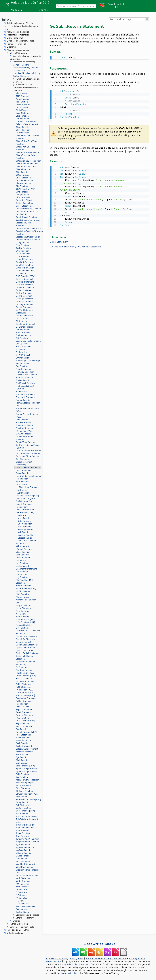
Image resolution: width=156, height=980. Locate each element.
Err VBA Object (23, 355)
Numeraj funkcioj (24, 625)
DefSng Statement (24, 304)
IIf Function (21, 484)
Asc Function (22, 102)
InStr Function (22, 493)
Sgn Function (22, 757)
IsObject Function (24, 538)
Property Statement (25, 681)
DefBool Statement (25, 282)
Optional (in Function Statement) (26, 663)
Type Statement (23, 844)
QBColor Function (24, 693)
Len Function (22, 563)
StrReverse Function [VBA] (28, 799)
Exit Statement (23, 363)
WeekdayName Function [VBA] (27, 871)
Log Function (22, 577)
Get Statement (23, 459)
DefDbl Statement (24, 290)
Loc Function (22, 572)
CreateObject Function (26, 217)
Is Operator (21, 515)
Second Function (24, 740)
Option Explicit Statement (28, 653)
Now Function (22, 617)
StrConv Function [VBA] (27, 794)
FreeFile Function (24, 422)
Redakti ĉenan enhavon (26, 906)
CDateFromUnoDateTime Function (28, 137)
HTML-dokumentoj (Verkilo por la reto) (21, 27)
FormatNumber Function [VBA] (27, 410)
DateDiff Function (24, 262)
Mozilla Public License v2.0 (77, 964)
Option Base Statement (27, 645)
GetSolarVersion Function (28, 453)
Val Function (22, 859)
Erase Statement (23, 347)
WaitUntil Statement (25, 864)
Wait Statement (23, 861)
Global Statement (24, 462)
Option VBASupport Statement (25, 657)
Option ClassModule (25, 648)
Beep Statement (23, 113)
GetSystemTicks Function (28, 456)
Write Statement (24, 881)
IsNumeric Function (25, 535)
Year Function (22, 887)
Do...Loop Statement (25, 324)
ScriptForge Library (25, 918)
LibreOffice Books (99, 944)
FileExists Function (25, 377)
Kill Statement (22, 546)
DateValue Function (25, 271)
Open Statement (23, 642)
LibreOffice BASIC (18, 53)
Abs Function (22, 93)
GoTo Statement (23, 470)
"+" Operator (22, 895)
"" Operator (21, 901)
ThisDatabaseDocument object (27, 821)
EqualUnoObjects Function (28, 341)
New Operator (22, 611)
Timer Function (23, 833)
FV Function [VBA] (24, 431)
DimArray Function (25, 316)
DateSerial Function (25, 268)
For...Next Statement (26, 394)
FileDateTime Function (26, 375)
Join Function (22, 543)
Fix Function (21, 392)
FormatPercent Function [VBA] (27, 415)
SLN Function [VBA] (25, 766)
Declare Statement (24, 279)
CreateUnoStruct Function (28, 237)
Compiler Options (21, 65)
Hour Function (22, 482)
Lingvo (42, 10)
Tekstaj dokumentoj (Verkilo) (20, 23)
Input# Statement (24, 504)
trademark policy (69, 973)
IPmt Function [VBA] (25, 510)
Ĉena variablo (22, 909)
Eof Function (22, 338)
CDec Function (23, 175)
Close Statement (24, 197)
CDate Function (23, 169)
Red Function (22, 704)
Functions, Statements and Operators (27, 80)
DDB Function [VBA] (25, 276)
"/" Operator (21, 898)
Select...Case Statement (27, 124)
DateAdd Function (24, 259)
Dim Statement (23, 318)
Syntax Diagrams (21, 76)
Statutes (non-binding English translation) (106, 958)
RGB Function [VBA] (25, 721)
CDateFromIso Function (27, 164)
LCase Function (23, 552)
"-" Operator (22, 890)
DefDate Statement (25, 287)
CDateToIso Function (26, 166)
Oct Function (22, 628)
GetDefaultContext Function (25, 438)
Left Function (22, 560)
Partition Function (24, 670)
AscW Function (23, 105)
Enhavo (6, 19)
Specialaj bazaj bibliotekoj (28, 915)
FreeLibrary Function (25, 425)
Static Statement (24, 785)
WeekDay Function (25, 867)
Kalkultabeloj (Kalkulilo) (18, 32)
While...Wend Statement (27, 875)
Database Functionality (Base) (21, 41)
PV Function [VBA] (25, 690)
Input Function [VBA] (26, 498)
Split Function (22, 774)
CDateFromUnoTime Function (25, 148)
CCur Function (23, 133)
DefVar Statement (24, 310)
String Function (23, 802)
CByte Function (23, 130)
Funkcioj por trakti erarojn (28, 361)
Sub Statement (23, 805)
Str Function (22, 797)
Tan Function (22, 814)
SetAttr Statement (24, 752)
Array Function (23, 99)
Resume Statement (25, 715)
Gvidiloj (16, 921)
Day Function (22, 273)
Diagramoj (12, 47)
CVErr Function (23, 254)
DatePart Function (24, 265)
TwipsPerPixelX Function (27, 839)
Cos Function (22, 214)
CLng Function (23, 195)
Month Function (23, 597)
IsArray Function (23, 518)
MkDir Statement (24, 591)
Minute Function (23, 586)
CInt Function (22, 192)
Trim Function (22, 836)
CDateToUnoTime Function (28, 152)
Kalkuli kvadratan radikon (27, 780)
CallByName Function (26, 121)
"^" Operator (22, 904)
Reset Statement (24, 712)
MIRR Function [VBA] (26, 588)
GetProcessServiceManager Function (29, 446)
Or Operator (21, 667)
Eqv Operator (22, 344)
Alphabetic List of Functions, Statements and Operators (25, 88)
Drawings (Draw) (15, 38)
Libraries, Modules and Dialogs (27, 73)
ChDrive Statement (25, 181)
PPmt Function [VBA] (26, 676)
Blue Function (22, 116)
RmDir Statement (24, 726)
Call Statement (23, 119)
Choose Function (24, 183)
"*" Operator (22, 892)
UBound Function (24, 853)
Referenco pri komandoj (24, 62)
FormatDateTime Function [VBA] (28, 404)
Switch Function (23, 808)
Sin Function (22, 763)
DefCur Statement (24, 285)
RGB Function (22, 718)
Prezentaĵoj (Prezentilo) (18, 35)
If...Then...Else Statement (28, 487)
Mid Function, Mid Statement (24, 581)
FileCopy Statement (25, 372)
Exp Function (22, 366)
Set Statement (22, 754)
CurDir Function (23, 248)
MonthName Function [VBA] (26, 601)
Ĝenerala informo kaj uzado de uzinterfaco (25, 57)
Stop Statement (23, 788)
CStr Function (22, 245)
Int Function (21, 507)
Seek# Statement (24, 746)
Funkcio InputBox (24, 501)
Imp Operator (22, 490)
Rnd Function (22, 729)
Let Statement (22, 566)
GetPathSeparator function (28, 451)
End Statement (23, 330)
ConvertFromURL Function (28, 209)
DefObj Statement (24, 302)
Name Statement (24, 608)
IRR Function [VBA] (25, 513)
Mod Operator (22, 594)
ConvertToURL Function (27, 211)
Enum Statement (24, 332)
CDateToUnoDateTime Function (26, 143)
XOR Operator (22, 884)
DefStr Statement (24, 307)
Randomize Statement (26, 698)
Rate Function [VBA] (25, 695)
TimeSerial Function (25, 825)
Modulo (15, 10)
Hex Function (22, 479)
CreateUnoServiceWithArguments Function (29, 233)
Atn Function (22, 107)
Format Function (23, 400)
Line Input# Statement (26, 569)
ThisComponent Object (26, 816)
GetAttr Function (24, 434)
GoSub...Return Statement (28, 467)
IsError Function (23, 527)
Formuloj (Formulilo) (16, 44)
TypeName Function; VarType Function (25, 849)
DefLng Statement (24, 299)
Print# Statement (24, 678)
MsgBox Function (24, 605)
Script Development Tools (22, 927)
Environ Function (24, 335)
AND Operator (23, 96)
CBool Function (23, 127)
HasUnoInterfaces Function (29, 476)
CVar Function (22, 251)
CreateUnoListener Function (25, 224)
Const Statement (24, 206)
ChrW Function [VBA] (26, 189)
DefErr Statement (24, 293)
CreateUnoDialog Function (28, 220)
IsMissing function (24, 529)
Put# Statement (23, 687)
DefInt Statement (24, 296)
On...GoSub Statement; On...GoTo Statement (27, 638)
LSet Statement (23, 555)
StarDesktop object (25, 783)
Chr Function (22, 186)
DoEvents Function (25, 327)
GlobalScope (22, 110)
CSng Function (23, 242)
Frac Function (22, 420)
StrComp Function (24, 791)
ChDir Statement (24, 178)
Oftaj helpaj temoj (15, 933)
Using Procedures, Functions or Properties (26, 69)
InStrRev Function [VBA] (27, 496)
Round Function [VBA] (26, 732)
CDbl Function (22, 172)
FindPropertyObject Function (25, 387)
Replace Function (24, 709)
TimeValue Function (25, 828)
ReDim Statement (24, 701)
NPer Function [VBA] (26, 619)
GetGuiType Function (26, 442)
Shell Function (22, 760)
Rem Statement (23, 707)
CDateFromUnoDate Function (25, 157)
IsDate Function (23, 521)
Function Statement (25, 428)
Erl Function (21, 349)
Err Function (22, 352)
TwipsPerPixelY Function (27, 842)
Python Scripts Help (19, 924)
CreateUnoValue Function (28, 240)
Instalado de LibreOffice (18, 930)
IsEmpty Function (24, 524)
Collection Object (24, 200)
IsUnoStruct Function (26, 541)
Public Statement (24, 684)
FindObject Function (25, 383)
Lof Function (22, 574)
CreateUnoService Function (28, 228)
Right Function (23, 724)
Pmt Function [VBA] (25, 673)
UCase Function (23, 856)
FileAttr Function (24, 369)
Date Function (22, 256)
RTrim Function (23, 738)
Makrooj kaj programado (18, 50)
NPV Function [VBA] (25, 622)
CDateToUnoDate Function (28, 161)
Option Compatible (25, 203)
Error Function (23, 358)
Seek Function (22, 743)
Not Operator (22, 614)
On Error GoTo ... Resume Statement (28, 632)
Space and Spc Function (27, 769)
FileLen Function (23, 380)
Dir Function (22, 321)
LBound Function (24, 549)
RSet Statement (23, 735)
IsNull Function (23, 532)
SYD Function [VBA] (25, 811)
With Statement (23, 878)
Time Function (22, 830)
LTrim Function (23, 558)
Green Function (23, 473)
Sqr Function (22, 777)
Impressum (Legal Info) (57, 958)
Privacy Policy (77, 958)
